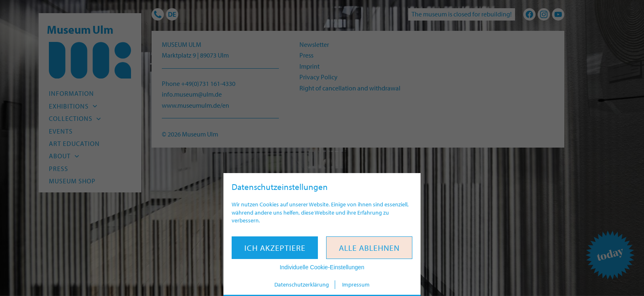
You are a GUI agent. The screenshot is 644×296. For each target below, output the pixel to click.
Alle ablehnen (369, 248)
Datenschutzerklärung (302, 284)
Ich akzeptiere (275, 248)
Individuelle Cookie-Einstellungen (322, 267)
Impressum (356, 284)
